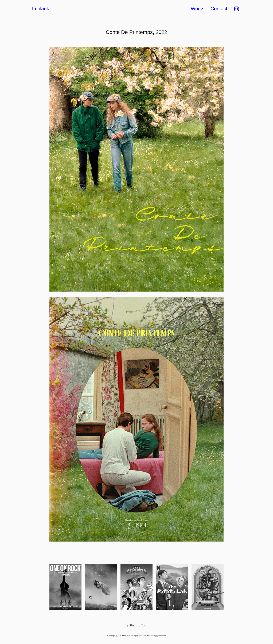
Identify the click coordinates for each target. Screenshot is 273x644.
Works (198, 9)
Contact (219, 9)
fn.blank (41, 9)
